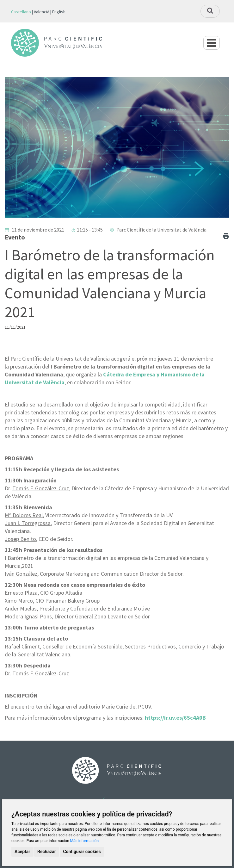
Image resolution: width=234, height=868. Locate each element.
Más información (85, 841)
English (59, 12)
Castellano (21, 12)
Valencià (42, 12)
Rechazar (47, 852)
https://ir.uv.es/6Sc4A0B (175, 718)
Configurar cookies (82, 852)
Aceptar (22, 852)
